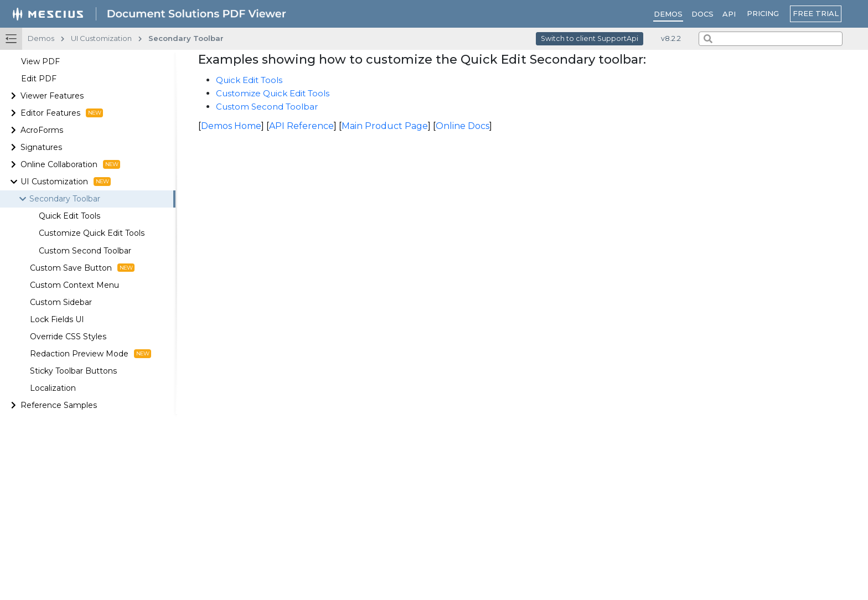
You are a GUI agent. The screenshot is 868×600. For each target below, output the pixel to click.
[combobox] (771, 39)
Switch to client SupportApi (590, 38)
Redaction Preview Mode (91, 354)
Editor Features (62, 113)
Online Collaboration (70, 164)
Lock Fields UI (57, 319)
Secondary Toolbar (65, 199)
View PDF (40, 61)
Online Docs (463, 126)
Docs (702, 14)
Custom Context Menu (74, 285)
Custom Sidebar (61, 302)
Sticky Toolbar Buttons (73, 371)
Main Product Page (385, 126)
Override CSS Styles (68, 337)
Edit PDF (39, 79)
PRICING (763, 13)
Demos (668, 14)
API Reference (301, 126)
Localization (53, 388)
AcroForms (42, 130)
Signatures (41, 147)
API (729, 14)
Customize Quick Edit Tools (92, 233)
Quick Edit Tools (69, 216)
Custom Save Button (82, 268)
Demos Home (231, 126)
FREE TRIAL (816, 13)
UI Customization (66, 182)
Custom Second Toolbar (85, 251)
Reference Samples (59, 405)
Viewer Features (52, 96)
